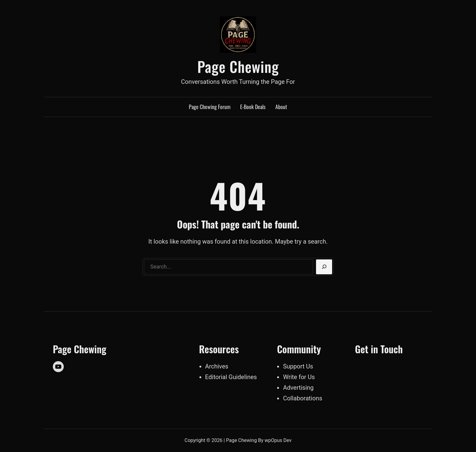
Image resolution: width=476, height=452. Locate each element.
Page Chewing (238, 66)
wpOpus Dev (278, 440)
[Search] (324, 267)
